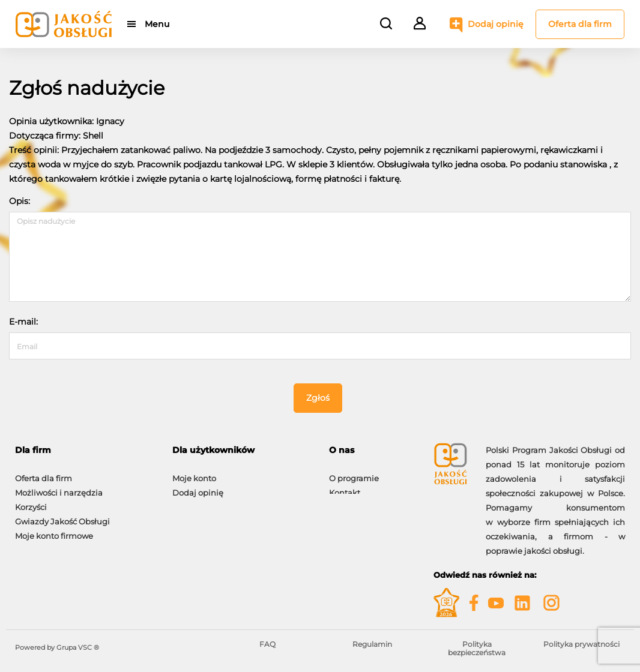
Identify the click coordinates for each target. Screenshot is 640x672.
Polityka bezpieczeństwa (477, 648)
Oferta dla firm (580, 24)
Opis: (20, 201)
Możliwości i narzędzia (59, 487)
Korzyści (31, 501)
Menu (158, 24)
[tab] (85, 450)
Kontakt (345, 487)
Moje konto (194, 472)
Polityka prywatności (581, 644)
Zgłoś (318, 398)
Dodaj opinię (496, 24)
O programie (354, 472)
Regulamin (372, 644)
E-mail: (23, 322)
